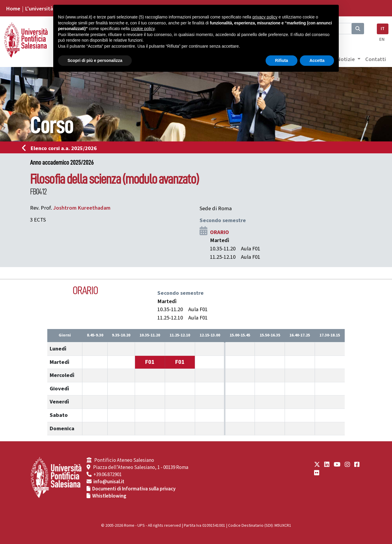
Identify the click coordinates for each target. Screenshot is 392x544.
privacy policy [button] (265, 17)
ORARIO (219, 232)
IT (383, 29)
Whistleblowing (109, 496)
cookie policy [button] (143, 29)
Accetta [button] (317, 60)
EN (382, 39)
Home (13, 9)
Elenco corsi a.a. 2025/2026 (61, 148)
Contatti (376, 59)
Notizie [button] (346, 59)
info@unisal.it (109, 482)
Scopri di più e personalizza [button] (95, 60)
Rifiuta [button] (282, 60)
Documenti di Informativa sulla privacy (134, 489)
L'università (39, 9)
